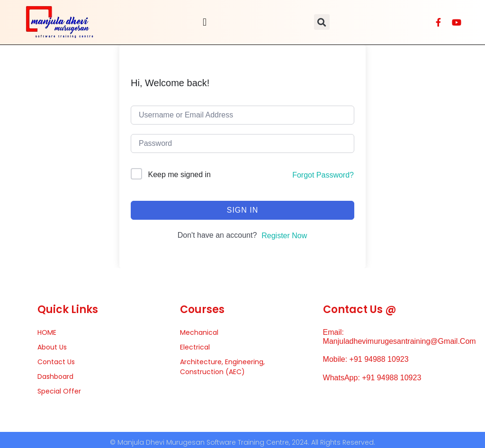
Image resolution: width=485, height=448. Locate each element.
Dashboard (55, 376)
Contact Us (56, 362)
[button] (204, 22)
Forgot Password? (323, 175)
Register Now (284, 236)
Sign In (243, 210)
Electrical (195, 347)
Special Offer (59, 391)
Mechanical (199, 332)
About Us (52, 347)
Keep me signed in (179, 175)
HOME (47, 332)
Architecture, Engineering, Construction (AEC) (222, 367)
